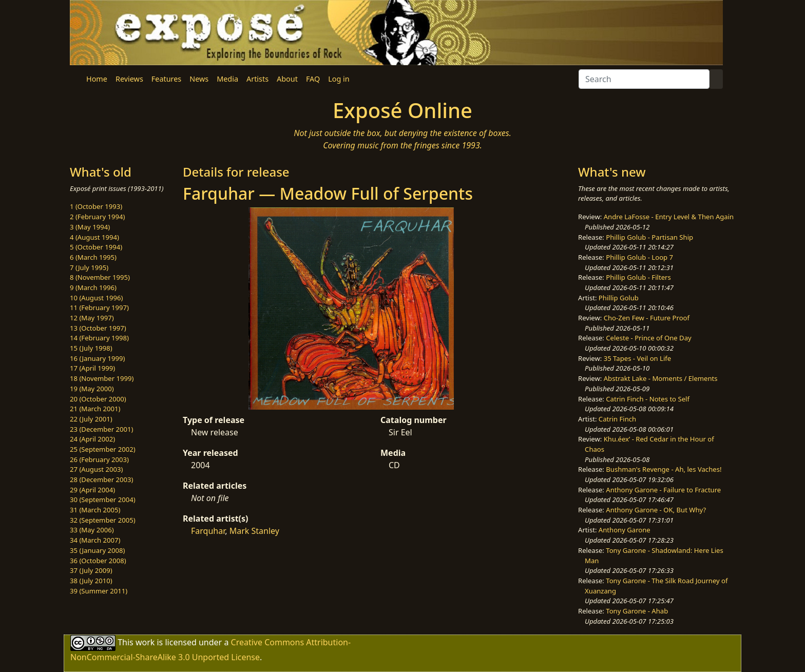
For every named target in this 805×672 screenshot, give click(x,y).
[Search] (644, 79)
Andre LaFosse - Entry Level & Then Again (669, 217)
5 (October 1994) (96, 247)
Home (97, 79)
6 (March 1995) (93, 257)
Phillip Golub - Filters (638, 277)
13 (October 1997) (98, 328)
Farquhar (208, 531)
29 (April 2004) (92, 490)
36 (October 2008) (98, 561)
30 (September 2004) (103, 500)
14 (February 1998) (99, 338)
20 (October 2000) (98, 399)
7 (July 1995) (89, 267)
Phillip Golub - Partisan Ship (649, 237)
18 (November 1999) (102, 378)
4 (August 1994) (94, 237)
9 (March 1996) (93, 287)
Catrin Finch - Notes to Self (648, 399)
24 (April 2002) (92, 439)
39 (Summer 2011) (99, 591)
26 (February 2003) (99, 459)
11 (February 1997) (99, 308)
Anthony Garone (625, 530)
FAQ (313, 79)
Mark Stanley (254, 531)
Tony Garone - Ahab (637, 611)
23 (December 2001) (101, 429)
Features (166, 79)
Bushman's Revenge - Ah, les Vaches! (664, 469)
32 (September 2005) (103, 520)
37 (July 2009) (91, 570)
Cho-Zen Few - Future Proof (647, 318)
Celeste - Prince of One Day (648, 338)
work (145, 642)
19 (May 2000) (92, 389)
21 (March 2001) (95, 409)
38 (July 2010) (91, 581)
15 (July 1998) (91, 348)
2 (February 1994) (97, 217)
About (287, 79)
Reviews (129, 79)
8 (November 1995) (100, 277)
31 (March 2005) (95, 510)
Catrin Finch (617, 419)
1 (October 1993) (96, 206)
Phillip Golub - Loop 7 (639, 257)
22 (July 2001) (91, 419)
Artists (257, 79)
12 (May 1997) (92, 318)
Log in (339, 79)
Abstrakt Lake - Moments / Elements (661, 378)
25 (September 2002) (103, 449)
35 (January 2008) (97, 550)
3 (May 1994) (90, 227)
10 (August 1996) (96, 298)
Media (227, 79)
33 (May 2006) (92, 530)
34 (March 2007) (95, 540)
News (199, 79)
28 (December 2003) (101, 479)
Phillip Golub (619, 298)
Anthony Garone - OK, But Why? (656, 510)
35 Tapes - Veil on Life (638, 358)
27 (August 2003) (96, 469)
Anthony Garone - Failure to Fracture (663, 490)
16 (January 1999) (97, 358)
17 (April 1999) (92, 368)
